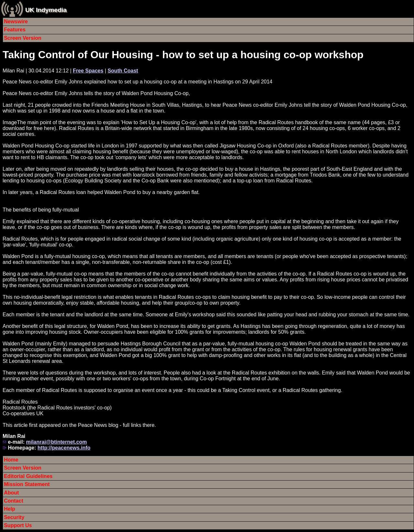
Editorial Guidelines (28, 476)
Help (10, 509)
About (11, 493)
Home (11, 460)
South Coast (123, 71)
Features (15, 30)
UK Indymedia (46, 10)
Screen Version (23, 38)
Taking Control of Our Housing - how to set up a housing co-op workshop (183, 55)
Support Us (18, 525)
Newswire (16, 22)
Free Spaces (88, 71)
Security (14, 517)
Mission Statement (27, 484)
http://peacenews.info (64, 448)
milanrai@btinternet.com (56, 442)
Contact (14, 501)
